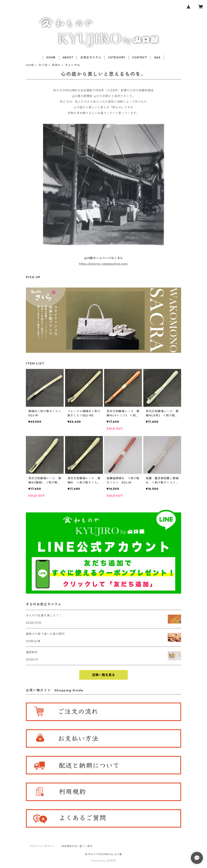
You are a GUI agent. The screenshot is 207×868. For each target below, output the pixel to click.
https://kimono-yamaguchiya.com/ (103, 264)
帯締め (56, 65)
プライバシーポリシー (42, 846)
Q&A (157, 57)
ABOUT (68, 57)
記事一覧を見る (103, 675)
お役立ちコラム (91, 57)
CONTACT (140, 57)
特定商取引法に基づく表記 (77, 846)
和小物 (43, 65)
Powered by (104, 861)
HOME (51, 57)
